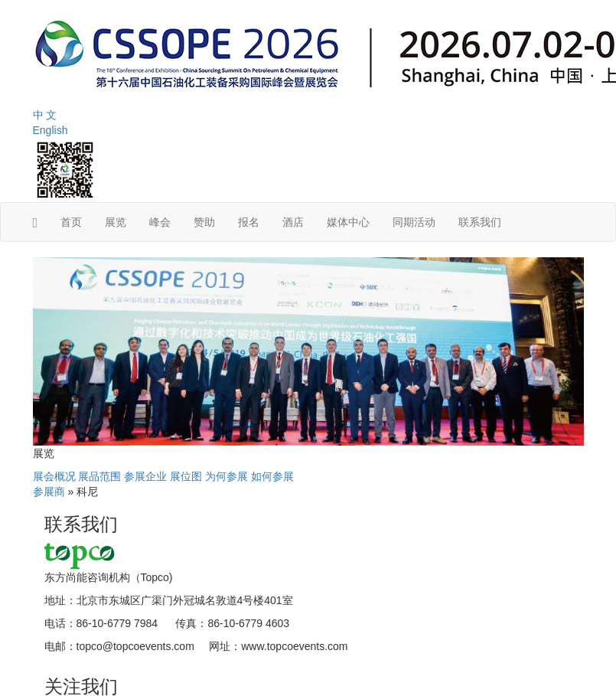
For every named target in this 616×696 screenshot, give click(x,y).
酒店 (293, 222)
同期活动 (414, 222)
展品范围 (99, 476)
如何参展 (272, 476)
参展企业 (145, 476)
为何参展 (227, 476)
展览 (116, 222)
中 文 (45, 115)
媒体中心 (348, 222)
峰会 (160, 222)
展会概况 (54, 476)
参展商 (49, 492)
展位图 (186, 476)
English (51, 130)
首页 (71, 222)
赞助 (204, 222)
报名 (249, 222)
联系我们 (480, 222)
